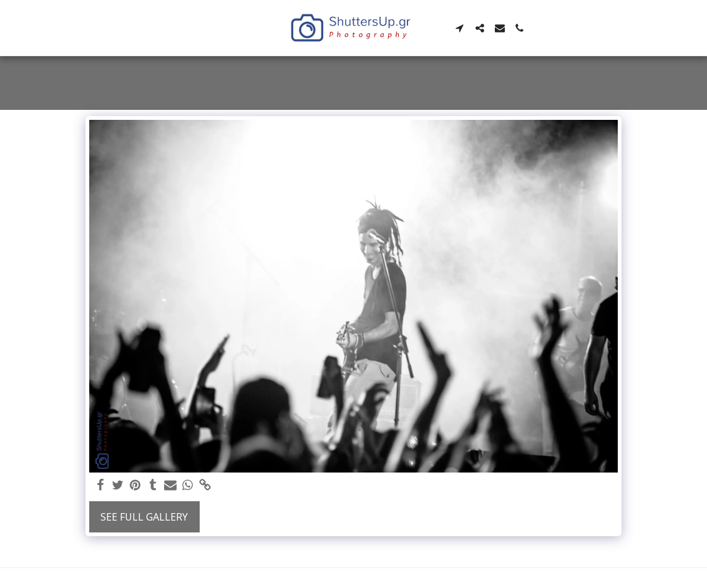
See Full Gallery (144, 517)
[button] (460, 28)
